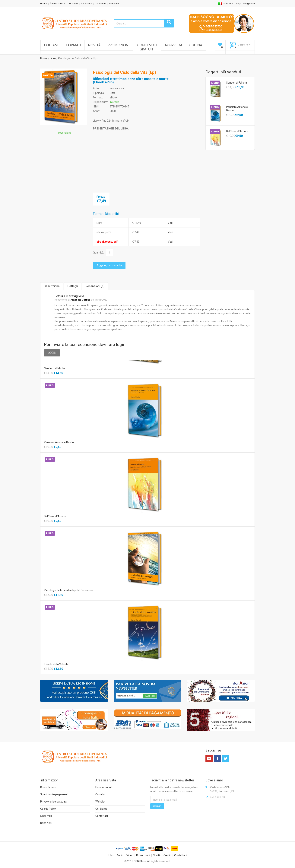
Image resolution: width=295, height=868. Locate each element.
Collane (52, 45)
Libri (111, 855)
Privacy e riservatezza (53, 802)
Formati (74, 45)
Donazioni (46, 823)
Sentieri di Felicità (236, 83)
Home (44, 3)
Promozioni (119, 45)
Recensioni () (95, 286)
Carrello (100, 794)
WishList (73, 3)
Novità (94, 45)
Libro (53, 58)
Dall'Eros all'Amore (237, 131)
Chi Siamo (87, 3)
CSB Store (140, 861)
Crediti (167, 855)
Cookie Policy (48, 809)
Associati (114, 3)
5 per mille (46, 816)
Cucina (196, 45)
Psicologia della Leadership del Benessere (69, 590)
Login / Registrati (245, 3)
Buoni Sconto (48, 787)
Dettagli (73, 286)
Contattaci (101, 3)
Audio (120, 855)
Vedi (170, 223)
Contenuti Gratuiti (147, 47)
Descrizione (52, 286)
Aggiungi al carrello (109, 265)
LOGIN (52, 353)
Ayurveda (173, 45)
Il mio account (58, 3)
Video (130, 855)
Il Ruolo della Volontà (56, 664)
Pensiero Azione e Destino (237, 109)
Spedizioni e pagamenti (54, 794)
